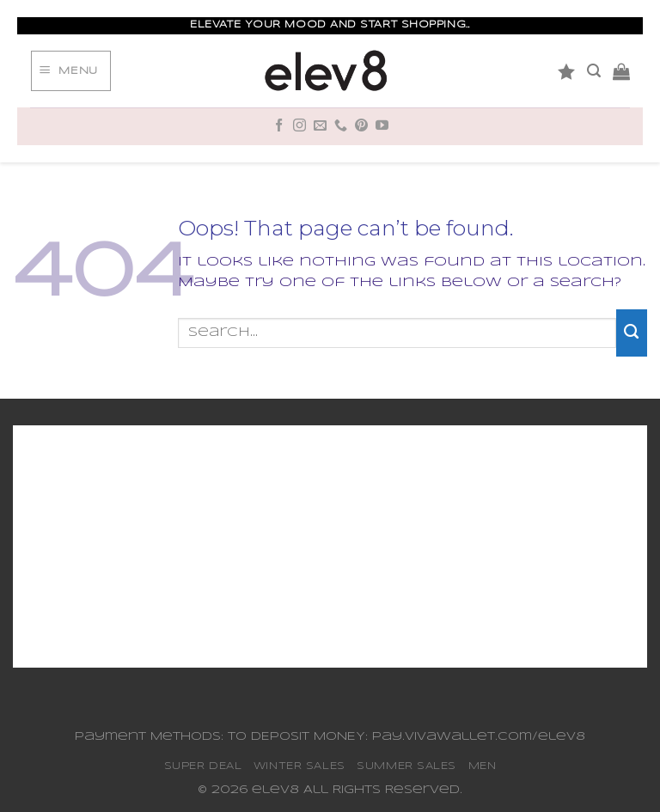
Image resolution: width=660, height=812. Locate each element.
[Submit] (632, 333)
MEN (483, 766)
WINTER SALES (299, 766)
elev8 (275, 790)
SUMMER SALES (406, 766)
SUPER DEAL (203, 766)
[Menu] (70, 71)
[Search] (594, 71)
